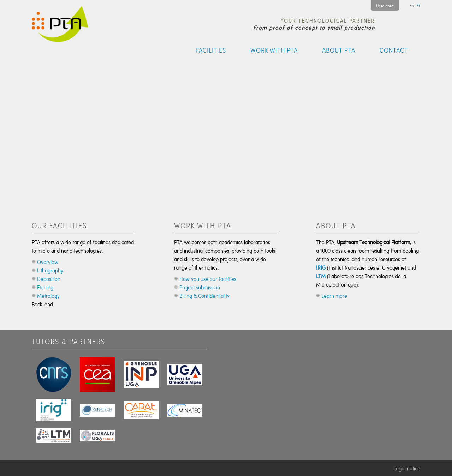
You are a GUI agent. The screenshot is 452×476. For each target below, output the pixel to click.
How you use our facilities (208, 279)
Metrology (48, 296)
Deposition (49, 279)
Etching (45, 287)
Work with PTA (274, 50)
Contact (394, 50)
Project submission (200, 287)
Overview (48, 262)
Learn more (334, 296)
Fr (418, 5)
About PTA (339, 50)
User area (385, 6)
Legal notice (407, 468)
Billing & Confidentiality (204, 296)
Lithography (50, 270)
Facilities (211, 50)
